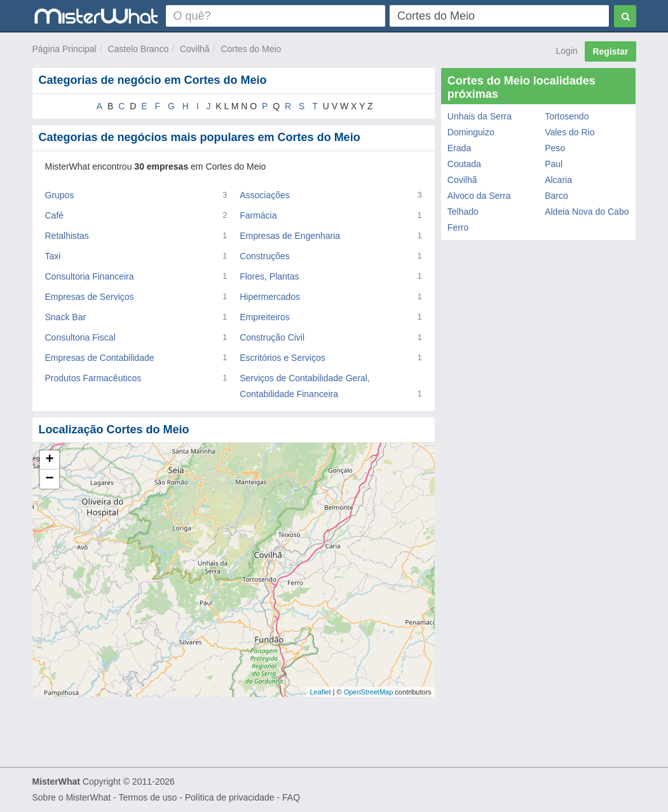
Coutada (464, 164)
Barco (556, 196)
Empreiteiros (265, 317)
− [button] (49, 479)
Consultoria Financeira (90, 276)
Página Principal (65, 49)
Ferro (458, 227)
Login (567, 51)
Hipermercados (270, 297)
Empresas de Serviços (90, 297)
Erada (459, 148)
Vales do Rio (569, 132)
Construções (265, 256)
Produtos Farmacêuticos (93, 378)
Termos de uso (147, 797)
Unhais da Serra (480, 116)
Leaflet (320, 692)
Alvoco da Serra (479, 196)
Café (55, 215)
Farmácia (258, 215)
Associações (265, 195)
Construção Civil (272, 337)
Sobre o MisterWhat (72, 797)
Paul (554, 164)
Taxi (53, 256)
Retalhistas (67, 236)
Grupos (60, 195)
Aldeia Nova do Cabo (587, 212)
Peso (555, 148)
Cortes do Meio (251, 49)
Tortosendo (567, 116)
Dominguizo (471, 132)
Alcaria (558, 180)
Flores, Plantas (269, 276)
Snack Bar (66, 317)
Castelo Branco (138, 49)
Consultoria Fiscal (80, 337)
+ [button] (49, 460)
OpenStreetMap (369, 692)
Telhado (463, 212)
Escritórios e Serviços (283, 358)
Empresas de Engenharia (290, 236)
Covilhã (195, 49)
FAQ (291, 797)
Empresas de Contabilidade (100, 358)
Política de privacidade (230, 797)
